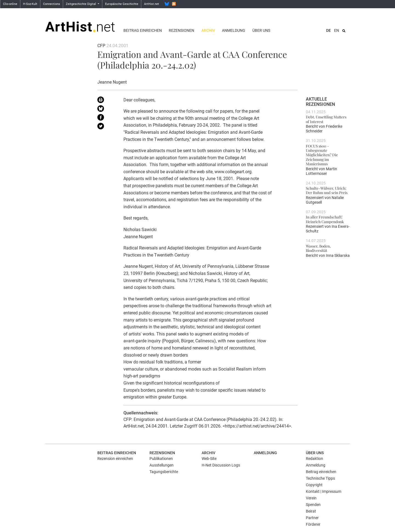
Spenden (313, 505)
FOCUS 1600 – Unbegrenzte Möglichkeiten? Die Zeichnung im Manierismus (322, 155)
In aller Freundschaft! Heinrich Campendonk (325, 219)
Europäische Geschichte (122, 4)
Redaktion (314, 459)
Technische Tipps (320, 478)
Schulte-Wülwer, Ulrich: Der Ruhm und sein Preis (327, 190)
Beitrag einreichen (143, 30)
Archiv (208, 30)
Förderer (313, 524)
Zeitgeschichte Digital (81, 4)
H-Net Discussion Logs (221, 465)
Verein (311, 498)
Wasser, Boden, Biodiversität (318, 248)
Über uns (261, 30)
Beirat (311, 511)
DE (328, 30)
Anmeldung (234, 30)
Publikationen (161, 459)
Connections (52, 4)
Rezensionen (181, 30)
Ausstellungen (162, 465)
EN (337, 30)
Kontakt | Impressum (324, 491)
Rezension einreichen (115, 459)
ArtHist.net (152, 4)
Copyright (314, 485)
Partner (312, 518)
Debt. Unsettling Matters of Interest (326, 119)
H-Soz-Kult (30, 4)
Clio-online (10, 4)
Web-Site (209, 459)
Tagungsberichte (164, 472)
